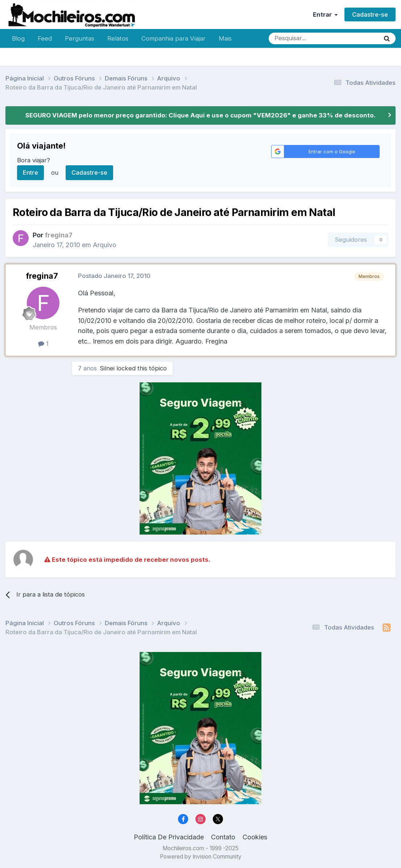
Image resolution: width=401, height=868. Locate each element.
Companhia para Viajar (173, 38)
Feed (45, 38)
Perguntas (80, 38)
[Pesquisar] (301, 38)
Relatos (118, 38)
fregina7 (42, 276)
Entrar (325, 14)
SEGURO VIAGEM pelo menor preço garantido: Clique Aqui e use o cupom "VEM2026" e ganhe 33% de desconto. (200, 115)
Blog (18, 38)
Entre (30, 173)
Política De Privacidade (169, 837)
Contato (223, 837)
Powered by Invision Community (201, 857)
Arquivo (105, 245)
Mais (225, 38)
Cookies (255, 837)
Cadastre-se (370, 14)
